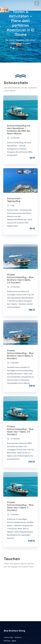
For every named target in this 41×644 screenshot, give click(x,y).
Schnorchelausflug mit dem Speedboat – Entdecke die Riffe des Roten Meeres (19, 130)
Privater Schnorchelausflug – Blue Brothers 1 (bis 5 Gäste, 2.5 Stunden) (20, 279)
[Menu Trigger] (37, 3)
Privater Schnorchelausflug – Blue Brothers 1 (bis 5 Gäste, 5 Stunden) (20, 354)
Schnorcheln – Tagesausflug (15, 200)
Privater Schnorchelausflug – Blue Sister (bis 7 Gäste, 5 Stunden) (20, 506)
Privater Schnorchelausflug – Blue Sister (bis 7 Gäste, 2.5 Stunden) (20, 430)
